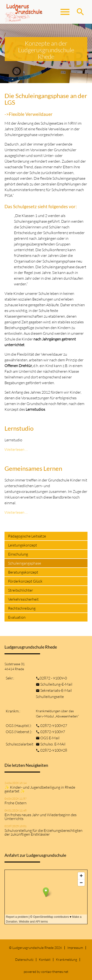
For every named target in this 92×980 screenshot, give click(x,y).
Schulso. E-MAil (53, 744)
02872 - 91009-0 (53, 678)
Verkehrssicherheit (23, 599)
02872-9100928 (54, 750)
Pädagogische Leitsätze (27, 536)
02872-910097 (53, 732)
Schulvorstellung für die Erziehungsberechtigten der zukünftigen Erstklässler (44, 832)
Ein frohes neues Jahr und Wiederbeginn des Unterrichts (41, 817)
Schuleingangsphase (25, 563)
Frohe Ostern (16, 803)
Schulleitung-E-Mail (56, 684)
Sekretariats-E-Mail (56, 690)
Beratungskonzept (23, 572)
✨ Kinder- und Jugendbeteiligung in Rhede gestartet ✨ (40, 789)
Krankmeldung (67, 959)
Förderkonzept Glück (25, 581)
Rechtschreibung (22, 608)
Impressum (75, 948)
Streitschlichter (21, 590)
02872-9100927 (54, 726)
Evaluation (17, 617)
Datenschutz (24, 959)
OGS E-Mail (50, 738)
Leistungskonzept (23, 545)
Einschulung (18, 554)
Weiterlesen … (16, 449)
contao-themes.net (55, 972)
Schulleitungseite (50, 697)
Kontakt (45, 959)
